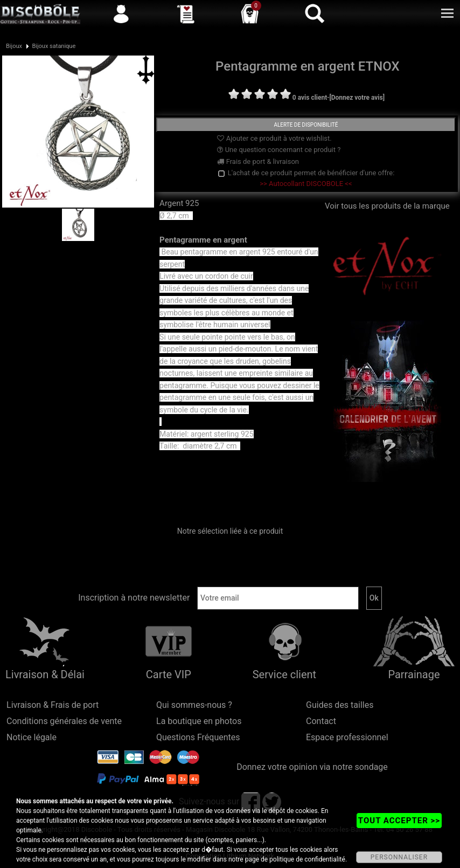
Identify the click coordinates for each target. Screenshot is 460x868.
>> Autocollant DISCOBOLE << (306, 184)
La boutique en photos (199, 721)
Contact (321, 721)
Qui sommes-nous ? (194, 705)
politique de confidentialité (307, 859)
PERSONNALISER (399, 857)
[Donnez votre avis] (357, 98)
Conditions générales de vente (64, 721)
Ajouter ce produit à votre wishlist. (274, 138)
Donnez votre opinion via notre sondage (312, 767)
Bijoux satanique (54, 46)
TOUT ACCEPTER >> (399, 821)
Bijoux (14, 46)
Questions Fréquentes (198, 737)
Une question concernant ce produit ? (279, 150)
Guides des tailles (340, 705)
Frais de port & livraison (258, 161)
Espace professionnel (347, 737)
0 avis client (310, 98)
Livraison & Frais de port (53, 705)
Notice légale (32, 737)
